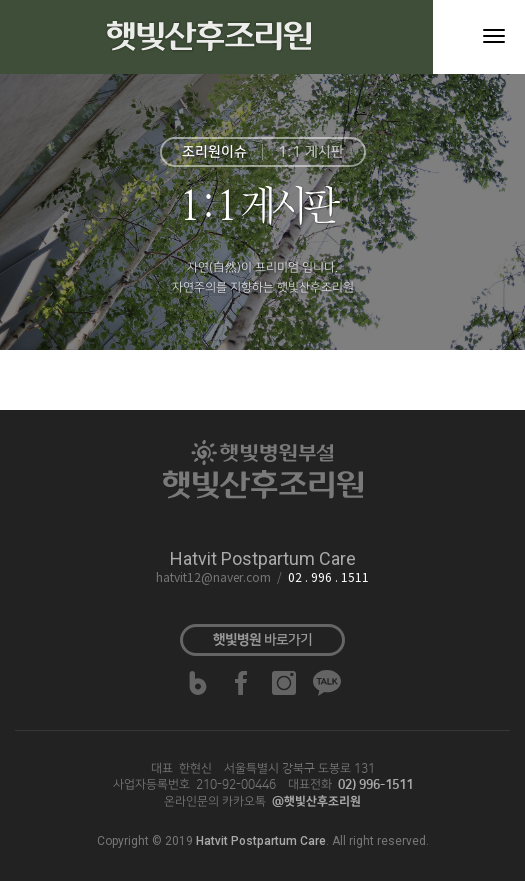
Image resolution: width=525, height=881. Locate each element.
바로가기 (262, 640)
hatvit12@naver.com (213, 578)
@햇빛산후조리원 (316, 801)
